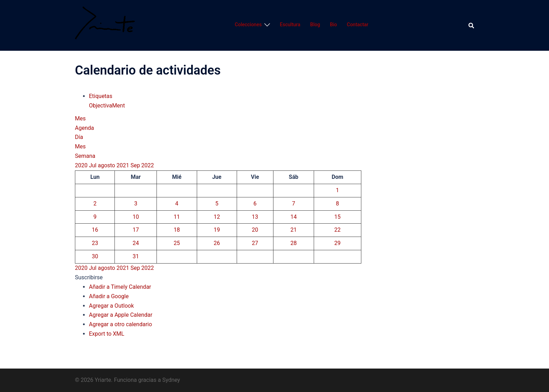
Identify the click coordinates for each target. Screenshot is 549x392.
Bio (333, 24)
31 (136, 256)
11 (177, 217)
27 (255, 243)
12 (217, 217)
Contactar (358, 24)
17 (136, 230)
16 (95, 230)
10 (136, 217)
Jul (93, 165)
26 (217, 243)
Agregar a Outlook (111, 306)
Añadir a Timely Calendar (120, 287)
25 (177, 243)
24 (136, 243)
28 (293, 243)
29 (338, 243)
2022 (148, 165)
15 (338, 217)
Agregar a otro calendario (120, 324)
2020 (82, 165)
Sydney (171, 380)
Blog (315, 24)
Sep (136, 165)
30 (95, 256)
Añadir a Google (109, 296)
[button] (89, 277)
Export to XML (107, 334)
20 (255, 230)
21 (293, 230)
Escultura (290, 24)
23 (95, 243)
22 (338, 230)
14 (293, 217)
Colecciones (248, 24)
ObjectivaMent (107, 106)
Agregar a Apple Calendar (121, 315)
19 (217, 230)
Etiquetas (101, 96)
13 (255, 217)
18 (177, 230)
